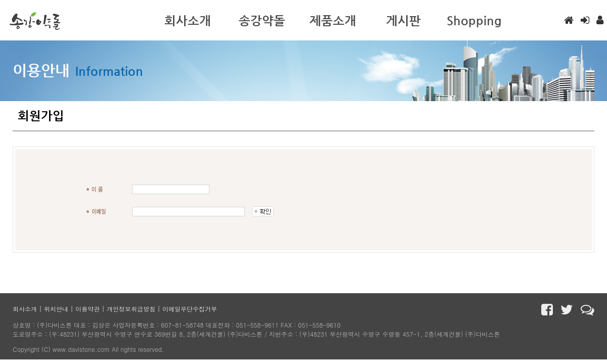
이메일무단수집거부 (190, 309)
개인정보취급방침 (131, 309)
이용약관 (88, 309)
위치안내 (56, 309)
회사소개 (25, 309)
